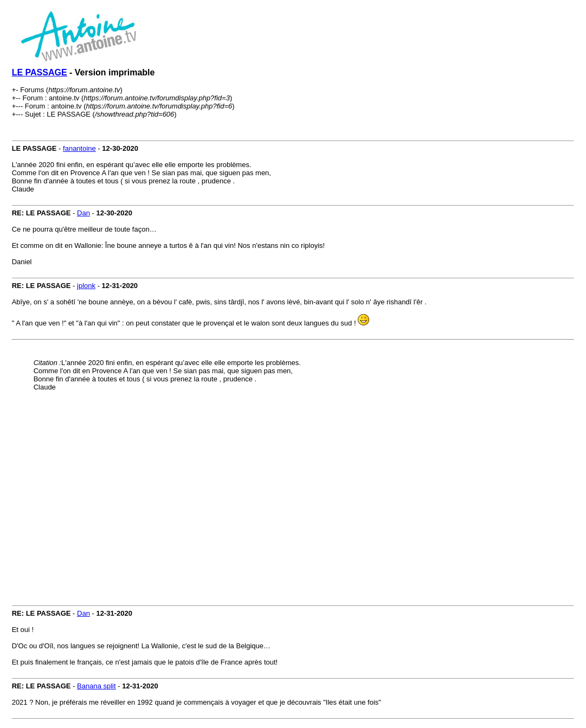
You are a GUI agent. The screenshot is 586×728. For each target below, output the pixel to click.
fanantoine (79, 148)
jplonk (86, 286)
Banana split (96, 686)
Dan (83, 213)
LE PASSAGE (40, 72)
